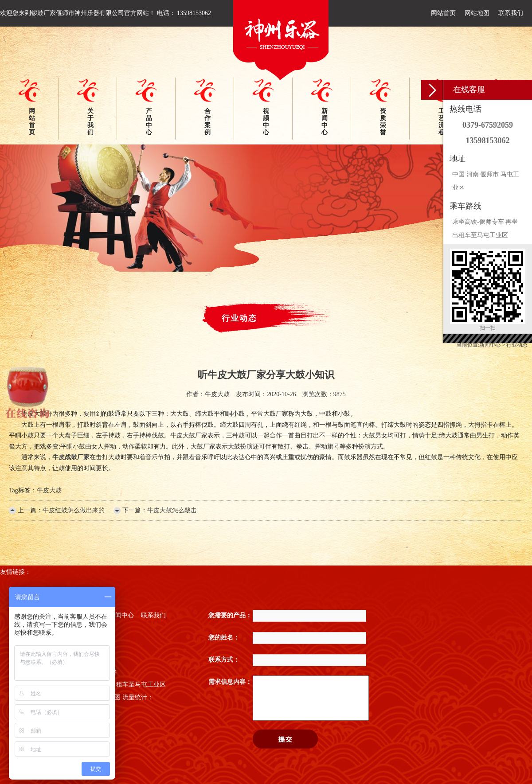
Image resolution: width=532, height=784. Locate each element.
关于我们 (90, 122)
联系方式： (224, 660)
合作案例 (207, 122)
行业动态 (517, 345)
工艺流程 (442, 122)
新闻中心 (325, 122)
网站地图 (477, 13)
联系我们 (511, 13)
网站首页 (443, 13)
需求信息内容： (230, 682)
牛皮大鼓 (49, 490)
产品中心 (149, 122)
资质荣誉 (383, 122)
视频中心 (266, 122)
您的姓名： (224, 638)
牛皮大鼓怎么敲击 (172, 510)
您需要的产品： (230, 615)
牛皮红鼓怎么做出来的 (74, 510)
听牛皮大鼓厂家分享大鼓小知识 (266, 375)
